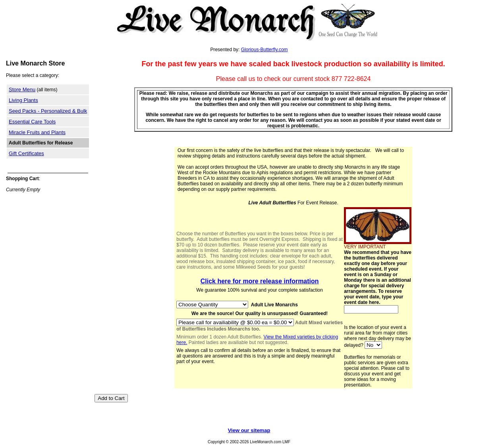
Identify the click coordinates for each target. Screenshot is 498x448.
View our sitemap (249, 430)
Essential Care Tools (32, 122)
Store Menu (22, 89)
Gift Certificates (26, 153)
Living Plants (23, 100)
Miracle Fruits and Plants (37, 132)
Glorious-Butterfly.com (264, 50)
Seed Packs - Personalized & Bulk (48, 111)
